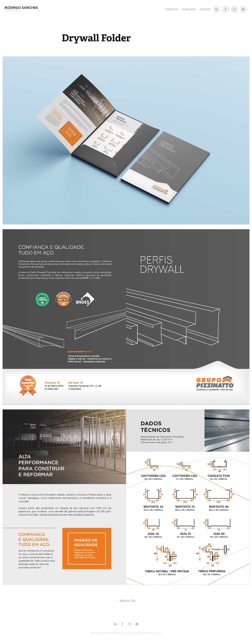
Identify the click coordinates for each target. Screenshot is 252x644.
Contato (205, 9)
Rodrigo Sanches (22, 8)
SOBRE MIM (189, 9)
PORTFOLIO (172, 9)
